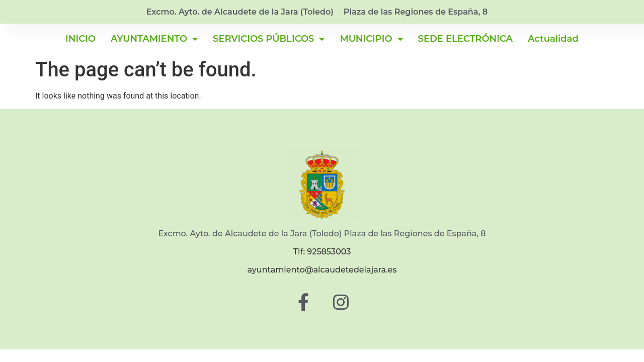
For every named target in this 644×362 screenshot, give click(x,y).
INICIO (80, 39)
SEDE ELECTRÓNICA (465, 39)
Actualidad (553, 39)
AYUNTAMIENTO (154, 39)
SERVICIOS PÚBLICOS (269, 39)
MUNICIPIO (371, 39)
